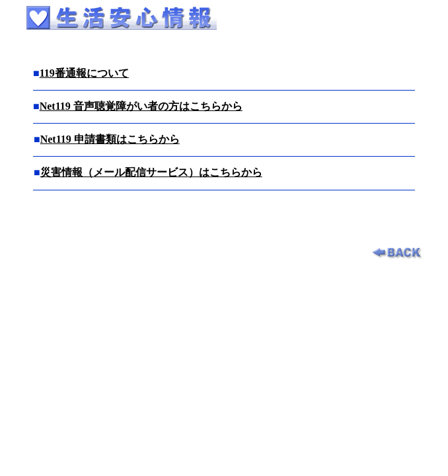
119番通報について (84, 73)
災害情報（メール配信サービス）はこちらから (151, 172)
